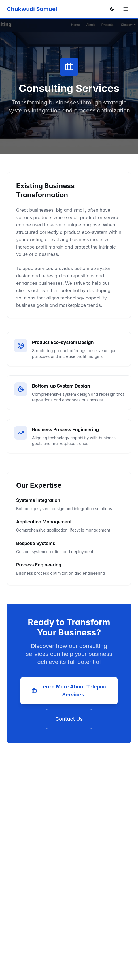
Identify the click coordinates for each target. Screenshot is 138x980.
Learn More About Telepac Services (69, 691)
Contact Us (69, 719)
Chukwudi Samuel (32, 9)
